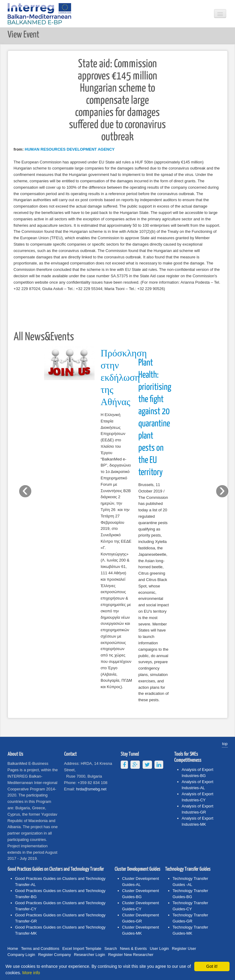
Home (13, 949)
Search (111, 949)
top (225, 744)
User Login (159, 949)
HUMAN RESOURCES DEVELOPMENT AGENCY (70, 149)
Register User (184, 949)
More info (31, 973)
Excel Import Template (82, 949)
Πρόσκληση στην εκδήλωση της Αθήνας (124, 378)
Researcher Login (90, 955)
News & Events (133, 949)
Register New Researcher (131, 955)
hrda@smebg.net (91, 789)
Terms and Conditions (40, 949)
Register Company (55, 955)
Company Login (21, 955)
